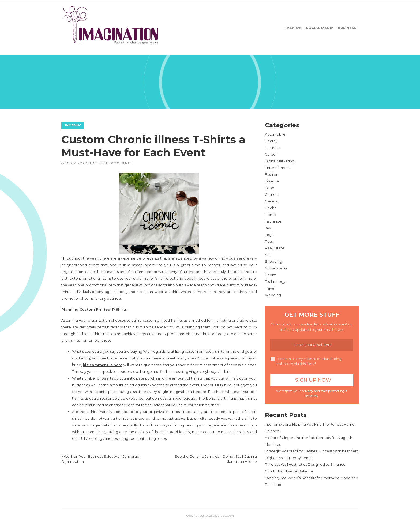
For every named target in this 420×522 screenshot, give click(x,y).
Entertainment (277, 168)
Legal (270, 235)
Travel (270, 288)
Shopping (73, 125)
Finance (272, 181)
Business (347, 28)
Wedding (273, 295)
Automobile (275, 134)
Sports (271, 275)
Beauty (271, 141)
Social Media (320, 28)
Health (271, 208)
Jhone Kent (99, 163)
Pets (269, 241)
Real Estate (275, 248)
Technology (275, 282)
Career (271, 154)
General (272, 201)
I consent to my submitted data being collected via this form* (306, 361)
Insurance (273, 221)
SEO (269, 255)
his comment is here (103, 365)
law (268, 228)
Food (270, 188)
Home (270, 215)
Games (271, 195)
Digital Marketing (280, 161)
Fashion (293, 28)
